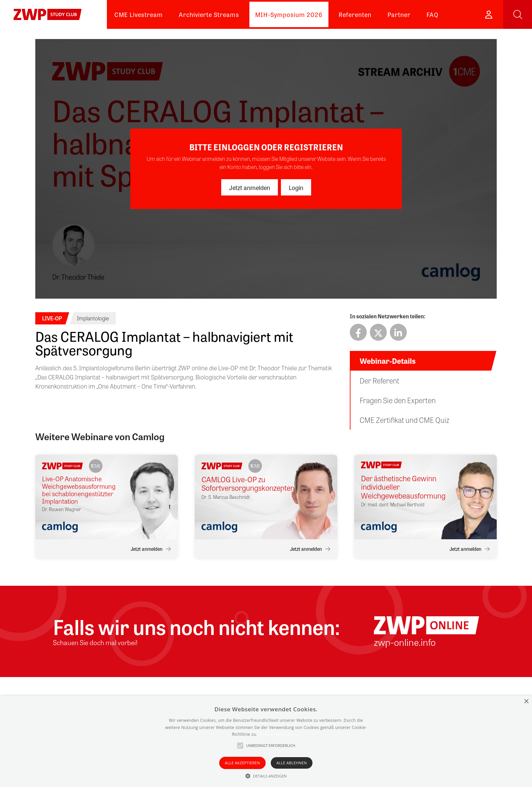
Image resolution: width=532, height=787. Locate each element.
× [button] (526, 702)
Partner (399, 14)
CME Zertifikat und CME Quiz (404, 420)
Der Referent (379, 380)
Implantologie (93, 318)
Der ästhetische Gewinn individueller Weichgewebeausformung (400, 487)
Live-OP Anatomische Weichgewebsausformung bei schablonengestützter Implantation (79, 490)
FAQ (432, 14)
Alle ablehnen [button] (292, 763)
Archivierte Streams (209, 14)
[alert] (266, 741)
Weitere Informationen (279, 734)
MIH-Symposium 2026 (289, 14)
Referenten (355, 14)
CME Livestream (139, 14)
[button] (266, 776)
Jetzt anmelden (250, 187)
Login (296, 187)
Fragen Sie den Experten (398, 400)
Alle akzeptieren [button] (242, 763)
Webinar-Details (388, 361)
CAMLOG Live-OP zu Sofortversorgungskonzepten (240, 484)
